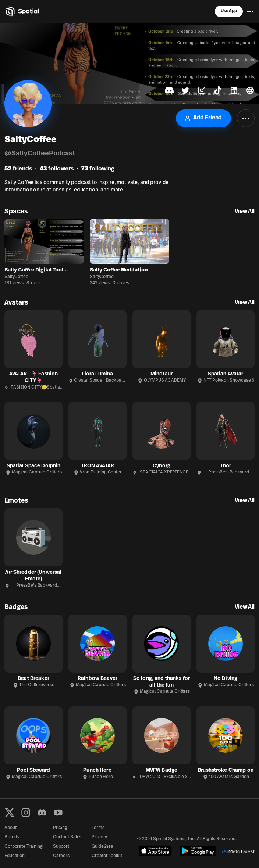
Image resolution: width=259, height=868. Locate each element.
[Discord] (42, 813)
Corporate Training (24, 847)
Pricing (60, 828)
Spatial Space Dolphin (34, 466)
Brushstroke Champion (226, 770)
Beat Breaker (33, 679)
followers (57, 169)
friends (18, 169)
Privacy (99, 837)
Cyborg (162, 466)
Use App (229, 11)
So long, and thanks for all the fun (162, 682)
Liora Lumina (98, 374)
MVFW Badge (162, 770)
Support (61, 847)
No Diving (226, 679)
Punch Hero (97, 770)
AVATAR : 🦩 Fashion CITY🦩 (34, 377)
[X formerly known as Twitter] (10, 813)
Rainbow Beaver (97, 679)
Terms (98, 828)
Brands (12, 837)
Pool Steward (34, 770)
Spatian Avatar (226, 374)
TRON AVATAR (98, 466)
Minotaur (162, 374)
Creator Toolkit (107, 856)
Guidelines (102, 847)
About (10, 828)
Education (15, 856)
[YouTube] (58, 813)
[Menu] (250, 11)
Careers (61, 856)
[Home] (22, 11)
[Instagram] (26, 813)
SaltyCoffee (16, 277)
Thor (226, 466)
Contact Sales (67, 837)
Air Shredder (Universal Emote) (33, 576)
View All (245, 212)
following (98, 169)
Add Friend (203, 118)
